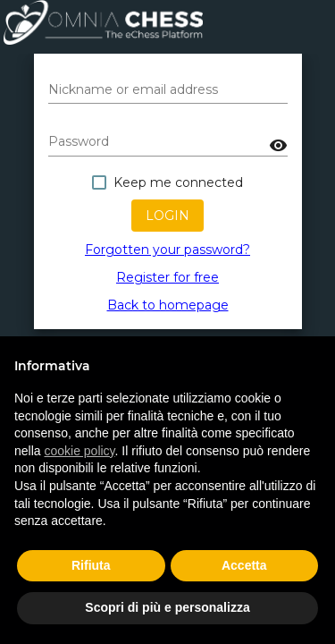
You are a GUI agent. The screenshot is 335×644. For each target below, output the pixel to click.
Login (167, 216)
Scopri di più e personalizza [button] (167, 607)
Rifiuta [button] (91, 565)
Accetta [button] (244, 565)
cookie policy (79, 451)
